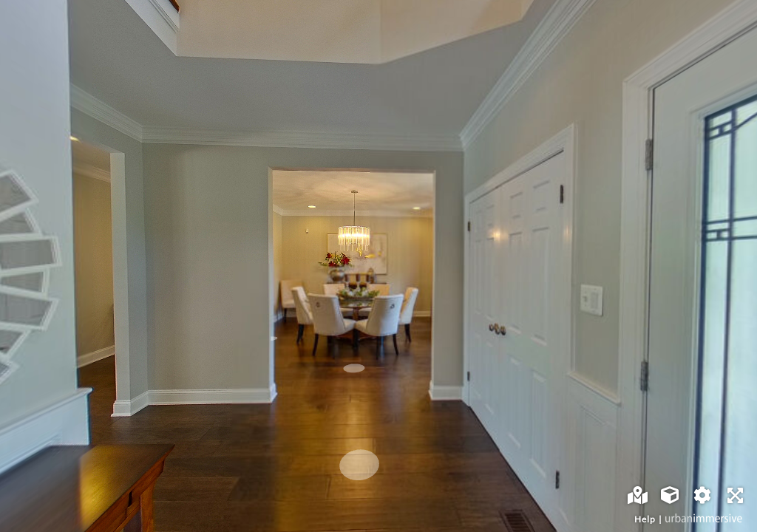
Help (645, 519)
